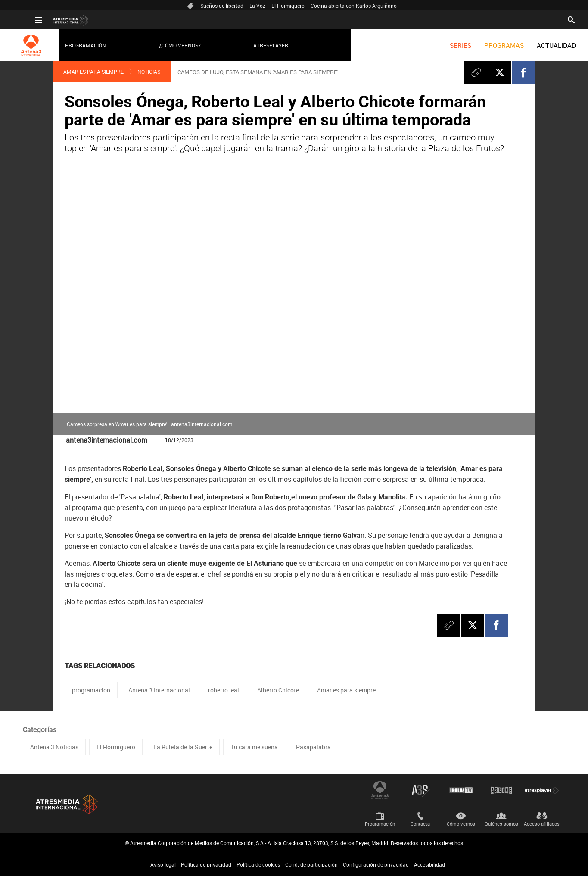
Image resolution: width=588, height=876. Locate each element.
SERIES (448, 45)
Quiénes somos (501, 824)
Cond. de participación (311, 864)
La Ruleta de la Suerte (183, 747)
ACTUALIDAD (544, 45)
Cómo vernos (461, 824)
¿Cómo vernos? (167, 45)
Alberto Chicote (278, 690)
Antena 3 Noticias (54, 747)
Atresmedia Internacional (66, 804)
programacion (91, 690)
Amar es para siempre (93, 72)
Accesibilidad (429, 864)
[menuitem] (448, 45)
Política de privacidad (206, 864)
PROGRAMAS (492, 45)
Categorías (40, 730)
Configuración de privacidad (376, 864)
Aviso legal (163, 864)
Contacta (420, 824)
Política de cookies (258, 864)
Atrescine (501, 790)
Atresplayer (258, 45)
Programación (73, 45)
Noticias (149, 72)
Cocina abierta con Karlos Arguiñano (354, 6)
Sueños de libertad (222, 6)
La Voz (257, 6)
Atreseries (420, 790)
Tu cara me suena (254, 747)
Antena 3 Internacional (159, 690)
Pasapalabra (313, 747)
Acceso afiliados (542, 824)
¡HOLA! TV (461, 790)
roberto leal (224, 690)
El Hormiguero (288, 6)
